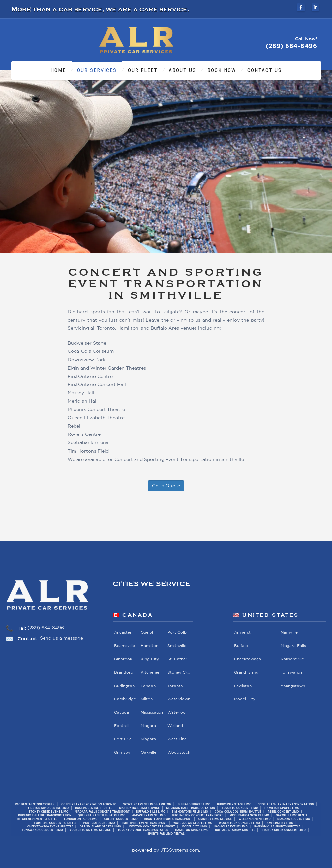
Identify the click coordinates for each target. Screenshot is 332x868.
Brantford (124, 672)
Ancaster (123, 633)
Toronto (175, 686)
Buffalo (241, 646)
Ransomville (292, 659)
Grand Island (246, 672)
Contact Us (265, 70)
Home (58, 70)
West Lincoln (180, 739)
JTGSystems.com (180, 850)
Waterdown (179, 699)
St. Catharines (180, 659)
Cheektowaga (248, 659)
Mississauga (152, 712)
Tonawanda (292, 672)
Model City (245, 699)
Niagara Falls (153, 739)
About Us (182, 70)
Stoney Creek (180, 672)
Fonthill (121, 726)
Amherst (242, 633)
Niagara (148, 726)
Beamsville (124, 646)
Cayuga (121, 712)
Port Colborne (180, 633)
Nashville (289, 633)
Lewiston (243, 686)
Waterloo (177, 712)
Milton (147, 699)
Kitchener (150, 672)
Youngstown (293, 686)
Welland (175, 726)
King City (150, 659)
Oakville (149, 753)
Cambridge (125, 699)
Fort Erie (123, 739)
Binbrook (123, 659)
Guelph (148, 633)
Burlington (124, 686)
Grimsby (122, 753)
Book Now (222, 70)
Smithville (177, 646)
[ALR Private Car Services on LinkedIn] (316, 7)
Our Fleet (143, 70)
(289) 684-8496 (46, 628)
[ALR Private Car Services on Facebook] (301, 7)
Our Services (97, 70)
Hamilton (150, 646)
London (148, 686)
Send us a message (61, 638)
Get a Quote (166, 486)
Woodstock (179, 753)
